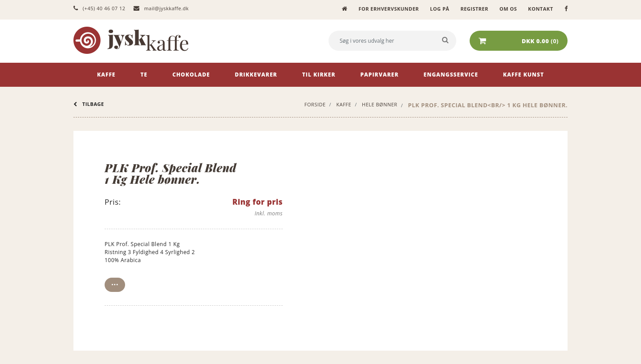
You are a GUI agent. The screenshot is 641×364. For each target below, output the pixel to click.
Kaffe (106, 75)
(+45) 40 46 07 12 (99, 8)
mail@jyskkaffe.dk (161, 8)
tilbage (89, 104)
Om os (508, 9)
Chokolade (191, 75)
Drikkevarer (256, 75)
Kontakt (540, 9)
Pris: (113, 202)
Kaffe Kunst (523, 75)
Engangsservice (451, 75)
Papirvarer (380, 75)
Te (144, 75)
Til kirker (319, 75)
